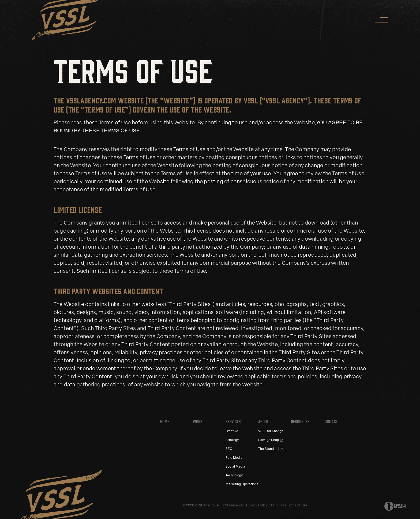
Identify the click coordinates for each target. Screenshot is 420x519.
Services (233, 422)
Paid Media (234, 458)
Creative (232, 431)
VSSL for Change (271, 431)
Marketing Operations (242, 484)
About (263, 422)
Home (165, 422)
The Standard (268, 449)
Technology (234, 476)
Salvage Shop (269, 440)
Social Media (235, 467)
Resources (300, 422)
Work (198, 422)
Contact (331, 422)
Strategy (232, 440)
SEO (229, 449)
